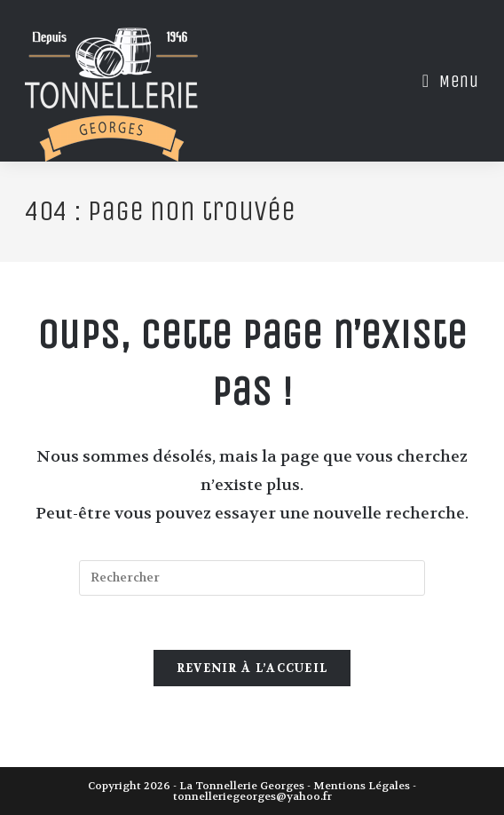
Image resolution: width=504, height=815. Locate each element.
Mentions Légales (362, 786)
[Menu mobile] (444, 81)
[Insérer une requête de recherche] (252, 578)
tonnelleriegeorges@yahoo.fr (252, 796)
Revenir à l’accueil (252, 668)
